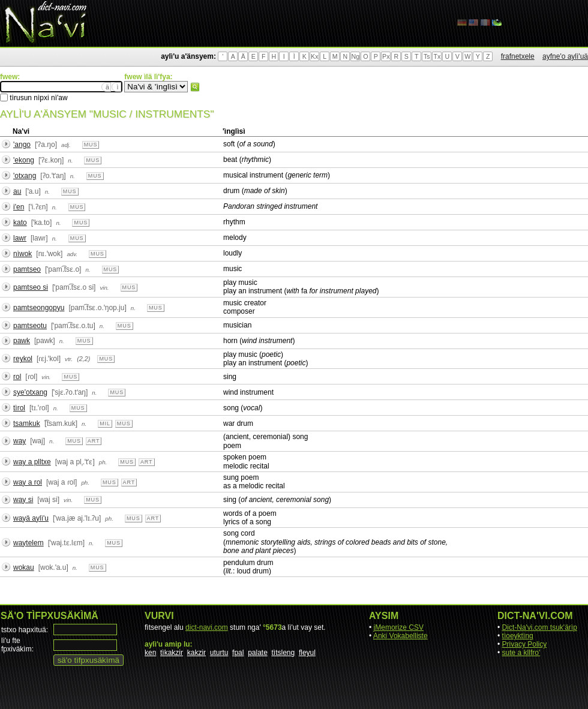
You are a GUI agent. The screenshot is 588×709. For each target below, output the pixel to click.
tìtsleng (283, 653)
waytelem (28, 543)
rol (17, 377)
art (94, 441)
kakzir (196, 653)
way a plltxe (32, 462)
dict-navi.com (207, 627)
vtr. (69, 359)
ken (150, 653)
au (17, 191)
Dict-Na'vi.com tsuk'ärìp (540, 627)
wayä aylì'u (31, 518)
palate (258, 653)
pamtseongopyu (39, 308)
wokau (24, 567)
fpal (238, 653)
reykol (23, 359)
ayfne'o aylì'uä (565, 56)
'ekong (24, 160)
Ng (355, 56)
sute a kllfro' (521, 653)
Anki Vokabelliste (400, 636)
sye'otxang (30, 392)
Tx (437, 56)
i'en (19, 207)
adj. (66, 145)
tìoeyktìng (518, 636)
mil (105, 423)
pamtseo (27, 269)
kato (20, 223)
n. (70, 160)
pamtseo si (31, 287)
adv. (72, 254)
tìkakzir (172, 653)
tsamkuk (27, 423)
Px (386, 56)
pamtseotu (30, 326)
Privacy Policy (525, 644)
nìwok (22, 254)
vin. (104, 288)
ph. (103, 462)
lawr (20, 238)
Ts (427, 56)
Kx (314, 56)
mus (91, 145)
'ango (22, 145)
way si (23, 500)
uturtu (219, 653)
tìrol (19, 408)
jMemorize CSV (399, 627)
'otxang (25, 176)
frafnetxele (518, 56)
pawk (22, 341)
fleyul (307, 653)
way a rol (28, 482)
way (19, 441)
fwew (195, 87)
